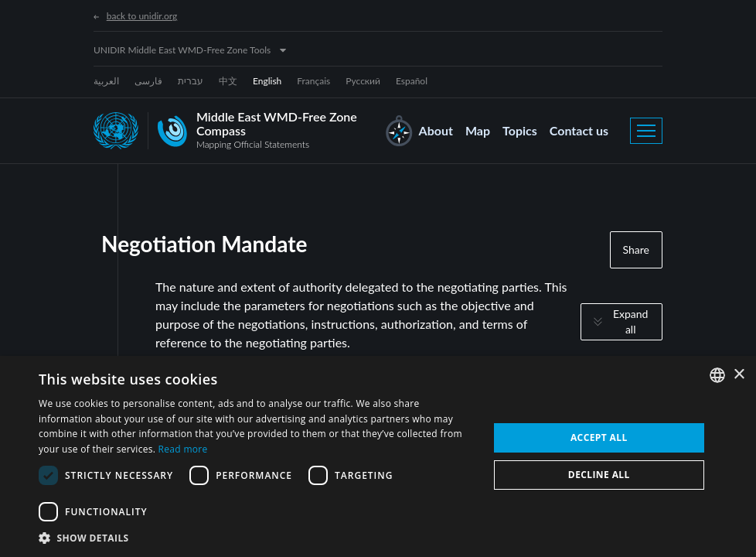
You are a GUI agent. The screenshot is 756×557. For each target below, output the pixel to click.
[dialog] (378, 456)
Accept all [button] (599, 437)
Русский (363, 81)
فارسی (148, 81)
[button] (257, 538)
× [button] (739, 375)
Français (313, 81)
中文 (228, 81)
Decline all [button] (599, 475)
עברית (191, 81)
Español (412, 81)
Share (636, 249)
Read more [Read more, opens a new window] (183, 449)
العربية (106, 81)
